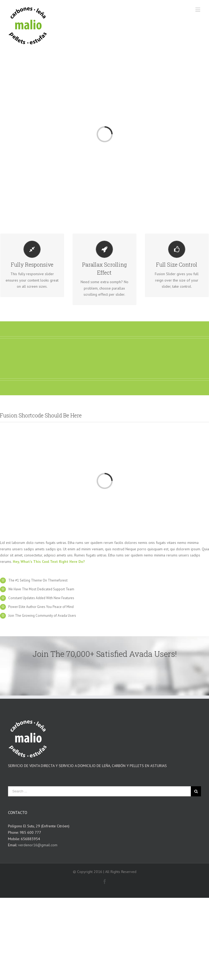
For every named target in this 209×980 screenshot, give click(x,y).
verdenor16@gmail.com (38, 845)
